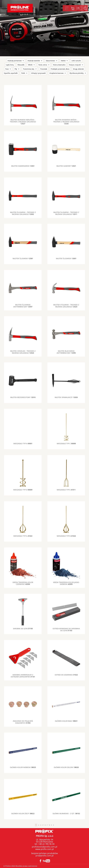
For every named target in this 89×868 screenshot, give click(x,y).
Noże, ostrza (43, 65)
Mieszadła (21, 65)
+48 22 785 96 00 (46, 844)
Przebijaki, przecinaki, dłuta (60, 69)
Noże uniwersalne (59, 65)
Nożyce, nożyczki (75, 65)
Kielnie (63, 61)
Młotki (30, 65)
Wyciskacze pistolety (77, 73)
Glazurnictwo (50, 61)
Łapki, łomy (10, 65)
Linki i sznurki (76, 61)
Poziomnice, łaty (29, 69)
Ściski (23, 73)
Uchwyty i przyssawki (38, 73)
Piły (16, 69)
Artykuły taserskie (34, 61)
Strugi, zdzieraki (78, 69)
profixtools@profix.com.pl (45, 847)
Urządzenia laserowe (56, 73)
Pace (7, 69)
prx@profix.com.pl (45, 856)
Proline (20, 8)
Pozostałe (44, 69)
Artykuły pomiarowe (15, 61)
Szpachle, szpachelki (11, 73)
